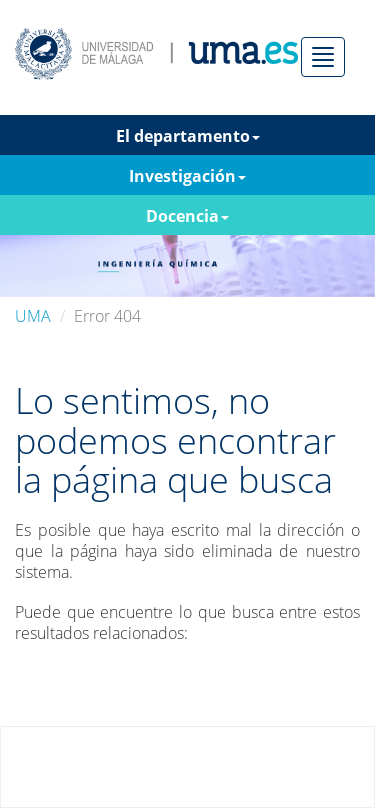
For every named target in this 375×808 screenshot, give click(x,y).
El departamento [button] (188, 136)
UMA (33, 316)
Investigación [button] (187, 176)
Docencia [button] (187, 216)
